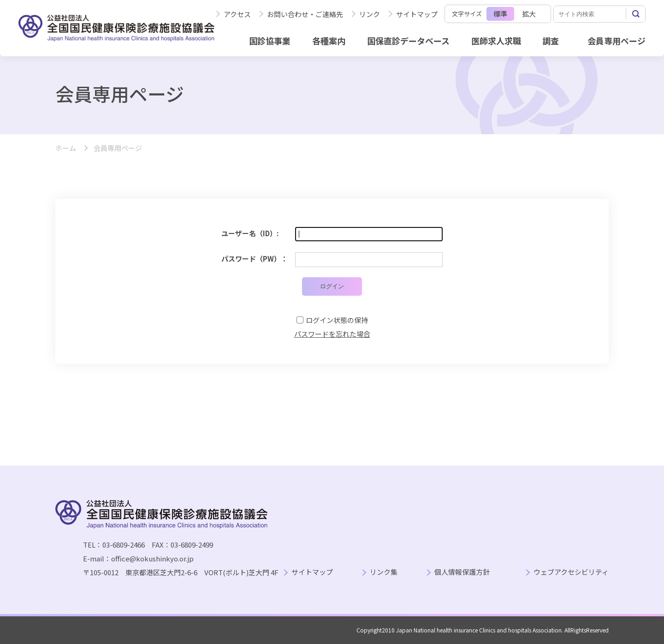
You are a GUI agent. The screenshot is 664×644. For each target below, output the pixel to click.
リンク (370, 14)
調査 (551, 41)
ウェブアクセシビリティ (571, 572)
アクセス (237, 14)
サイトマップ (417, 14)
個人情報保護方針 (462, 572)
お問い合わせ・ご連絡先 (305, 14)
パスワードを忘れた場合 (332, 334)
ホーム (66, 148)
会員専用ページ (617, 41)
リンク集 (384, 572)
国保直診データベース (408, 41)
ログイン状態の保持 (337, 320)
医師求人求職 (496, 41)
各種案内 (329, 41)
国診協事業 (270, 41)
